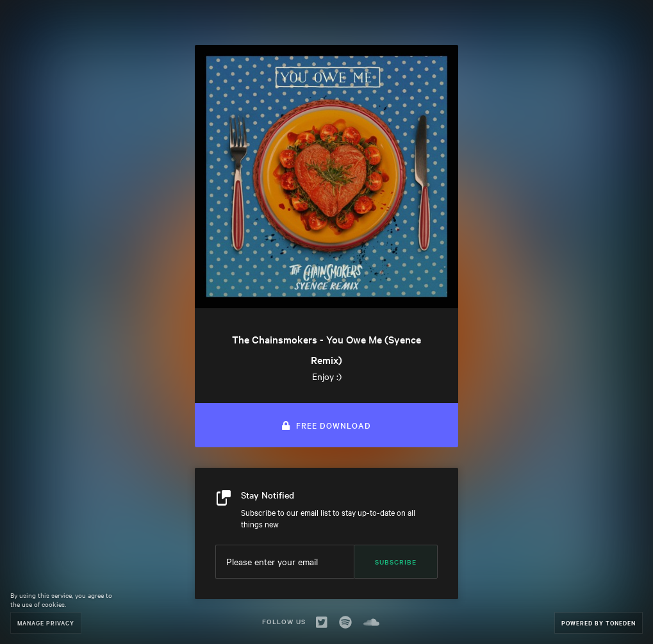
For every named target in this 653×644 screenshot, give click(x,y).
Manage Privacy (46, 623)
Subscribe (396, 562)
